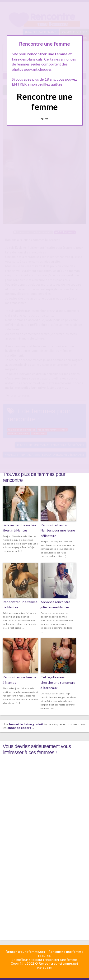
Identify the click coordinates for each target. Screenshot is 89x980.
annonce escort (19, 728)
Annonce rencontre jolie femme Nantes (55, 604)
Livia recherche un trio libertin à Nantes (19, 528)
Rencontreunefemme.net (26, 952)
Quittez (45, 119)
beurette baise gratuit (26, 724)
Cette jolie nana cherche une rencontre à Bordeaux (58, 682)
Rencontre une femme (44, 102)
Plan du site (44, 968)
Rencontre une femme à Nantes (19, 680)
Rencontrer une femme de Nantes (20, 604)
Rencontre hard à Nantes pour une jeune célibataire (58, 530)
